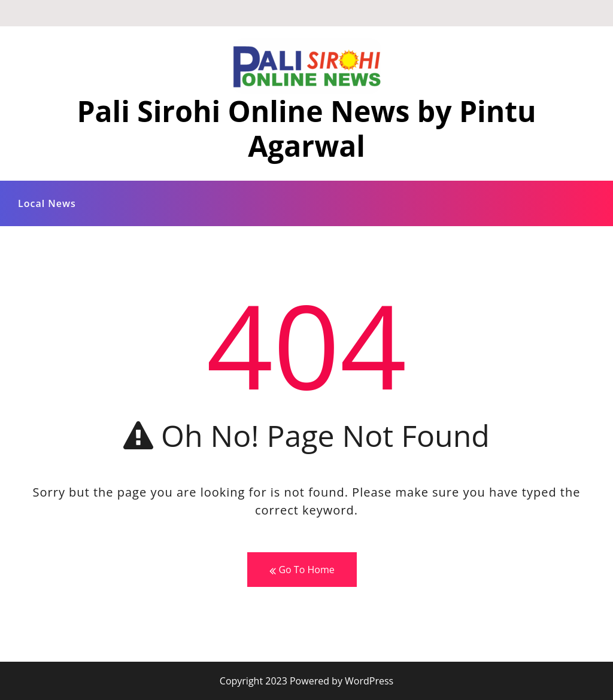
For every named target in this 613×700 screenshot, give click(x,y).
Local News (47, 203)
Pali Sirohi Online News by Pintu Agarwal (306, 128)
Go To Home (302, 570)
